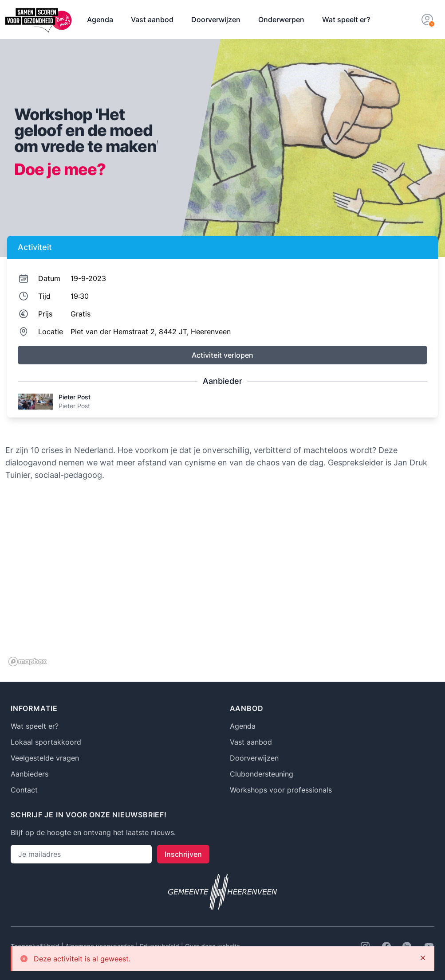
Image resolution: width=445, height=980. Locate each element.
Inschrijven (183, 854)
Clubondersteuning (262, 774)
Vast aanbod (152, 20)
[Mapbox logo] (28, 662)
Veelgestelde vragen (45, 758)
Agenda (100, 20)
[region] (222, 581)
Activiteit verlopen (222, 355)
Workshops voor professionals (281, 790)
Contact (24, 790)
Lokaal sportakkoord (46, 742)
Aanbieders (30, 774)
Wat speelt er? (346, 20)
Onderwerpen (281, 20)
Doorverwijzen (216, 20)
